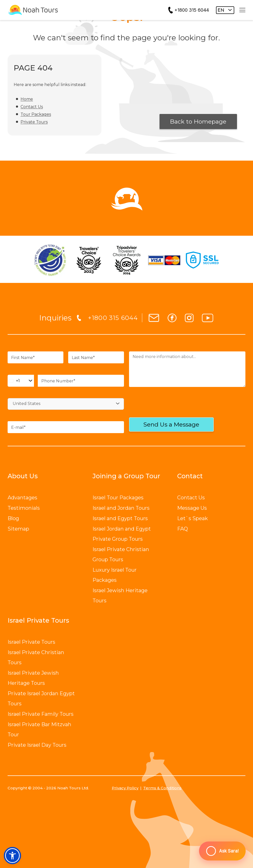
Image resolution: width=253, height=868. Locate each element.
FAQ (183, 529)
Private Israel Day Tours (37, 745)
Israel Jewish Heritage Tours (120, 595)
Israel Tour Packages (118, 498)
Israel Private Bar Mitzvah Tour (39, 729)
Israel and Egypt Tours (120, 518)
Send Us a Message (171, 424)
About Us (23, 476)
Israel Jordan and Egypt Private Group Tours (122, 534)
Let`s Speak (193, 518)
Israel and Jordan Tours (121, 508)
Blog (13, 518)
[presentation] (162, 407)
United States (26, 404)
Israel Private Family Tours (41, 714)
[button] (12, 856)
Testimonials (24, 508)
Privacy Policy (125, 788)
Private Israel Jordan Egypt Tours (41, 699)
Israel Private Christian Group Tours (121, 554)
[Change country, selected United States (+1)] (21, 381)
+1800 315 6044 (192, 10)
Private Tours (34, 122)
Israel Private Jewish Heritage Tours (33, 678)
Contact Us (32, 107)
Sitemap (18, 529)
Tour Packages (36, 114)
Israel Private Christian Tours (36, 657)
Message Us (192, 508)
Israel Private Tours (31, 642)
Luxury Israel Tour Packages (115, 575)
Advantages (22, 498)
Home (27, 99)
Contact (190, 476)
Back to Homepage (198, 122)
